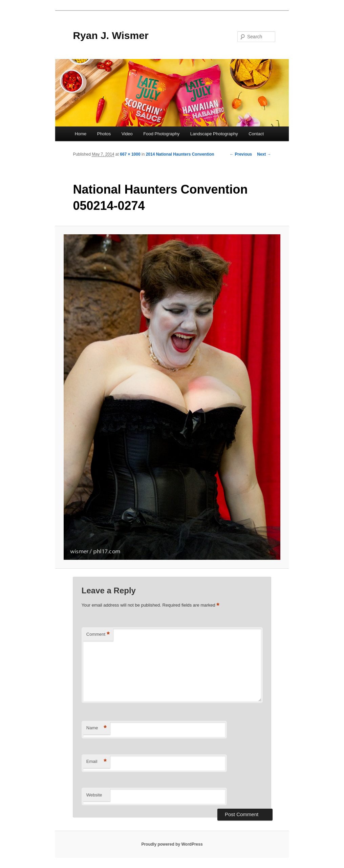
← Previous (241, 154)
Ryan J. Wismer (111, 35)
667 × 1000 (130, 154)
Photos (104, 134)
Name (96, 728)
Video (127, 134)
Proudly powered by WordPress (172, 844)
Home (81, 134)
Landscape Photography (214, 134)
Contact (256, 134)
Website (94, 795)
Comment (98, 635)
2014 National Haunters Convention (180, 154)
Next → (264, 154)
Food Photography (161, 134)
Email (96, 762)
